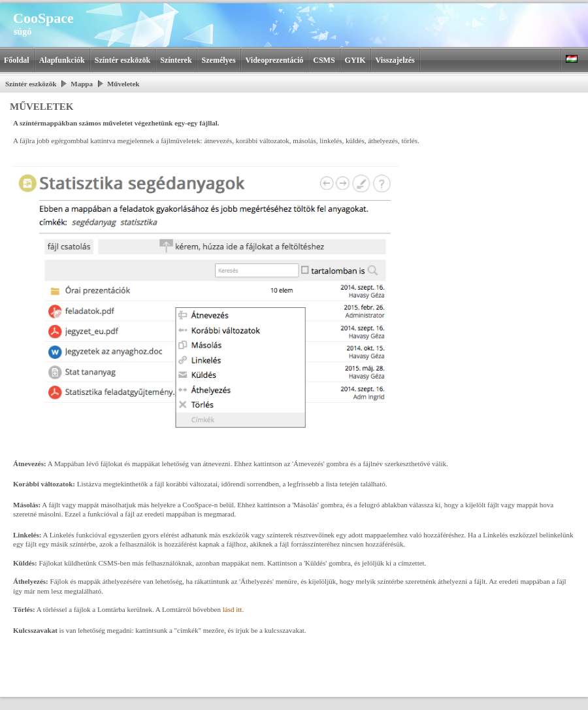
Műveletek (123, 84)
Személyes (219, 60)
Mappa (82, 84)
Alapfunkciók (62, 60)
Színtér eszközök (122, 60)
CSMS (324, 60)
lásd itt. (233, 609)
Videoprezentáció (275, 60)
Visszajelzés (395, 60)
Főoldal (17, 60)
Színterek (176, 60)
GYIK (355, 60)
